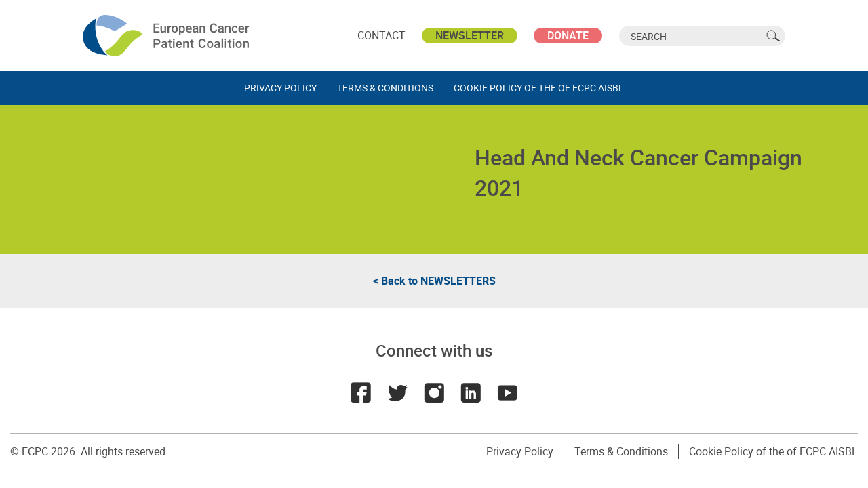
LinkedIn (471, 392)
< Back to (434, 281)
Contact (381, 35)
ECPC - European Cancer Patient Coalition (167, 36)
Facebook (361, 392)
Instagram (434, 392)
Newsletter (470, 35)
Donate (568, 35)
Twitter (397, 392)
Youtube (507, 392)
